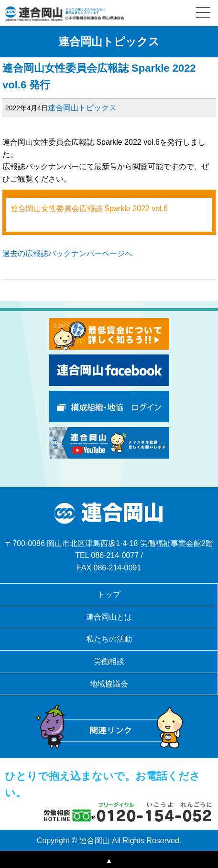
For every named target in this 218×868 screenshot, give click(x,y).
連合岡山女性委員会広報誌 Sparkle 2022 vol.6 (89, 209)
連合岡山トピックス (82, 108)
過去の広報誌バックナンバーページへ (67, 253)
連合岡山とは (109, 617)
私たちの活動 (109, 639)
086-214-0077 (115, 555)
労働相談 (109, 661)
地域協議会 (109, 684)
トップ (109, 595)
